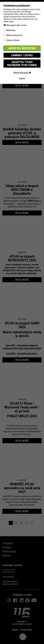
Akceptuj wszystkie (22, 48)
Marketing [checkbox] (11, 30)
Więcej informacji (22, 73)
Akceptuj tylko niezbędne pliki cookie (22, 64)
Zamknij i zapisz (22, 55)
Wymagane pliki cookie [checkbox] (16, 25)
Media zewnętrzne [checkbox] (14, 35)
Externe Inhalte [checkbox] (13, 40)
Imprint (22, 78)
